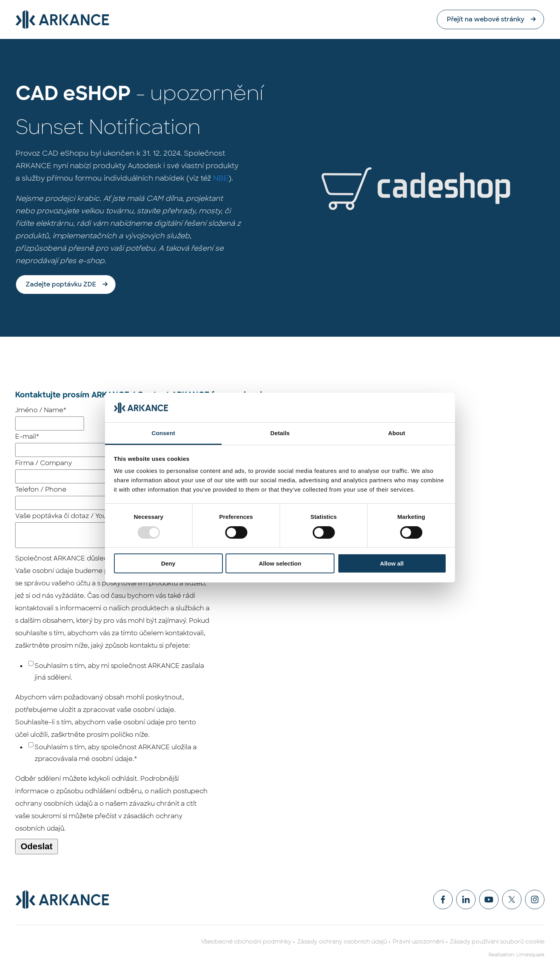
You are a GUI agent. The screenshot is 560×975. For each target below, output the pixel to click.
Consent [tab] (164, 433)
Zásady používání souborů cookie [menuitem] (497, 942)
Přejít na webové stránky (486, 19)
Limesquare (530, 955)
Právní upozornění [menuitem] (418, 942)
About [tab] (397, 433)
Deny (168, 563)
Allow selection (280, 563)
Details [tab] (280, 433)
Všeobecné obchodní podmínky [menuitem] (246, 942)
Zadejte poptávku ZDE (61, 284)
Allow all (392, 563)
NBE (221, 178)
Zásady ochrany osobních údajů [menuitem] (342, 942)
